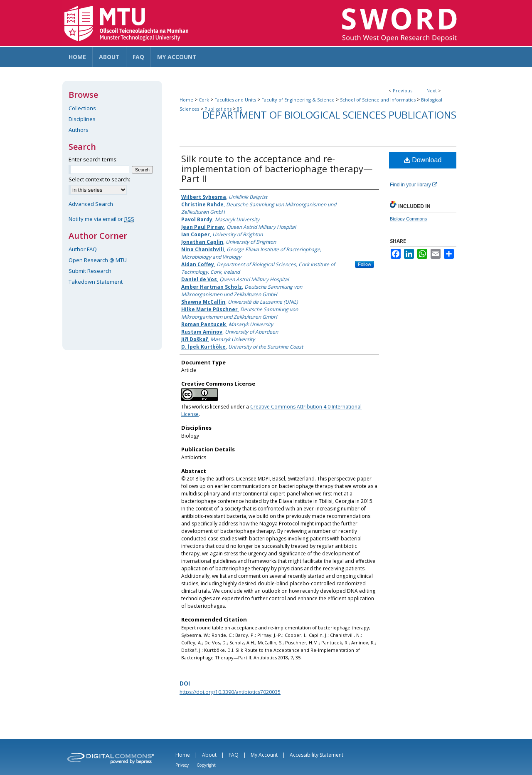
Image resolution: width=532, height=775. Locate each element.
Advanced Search (91, 204)
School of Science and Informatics (378, 100)
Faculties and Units (235, 100)
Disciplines (82, 119)
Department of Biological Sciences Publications (329, 115)
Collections (82, 108)
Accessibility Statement (316, 755)
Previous (403, 90)
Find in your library (414, 185)
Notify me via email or (101, 219)
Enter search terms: (93, 159)
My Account (264, 755)
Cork (204, 100)
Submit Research (90, 271)
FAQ (234, 755)
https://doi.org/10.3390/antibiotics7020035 (230, 692)
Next (432, 90)
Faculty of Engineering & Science (298, 100)
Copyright (206, 765)
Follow (365, 264)
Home (186, 100)
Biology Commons (408, 219)
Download (423, 160)
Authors (79, 130)
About (209, 755)
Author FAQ (83, 249)
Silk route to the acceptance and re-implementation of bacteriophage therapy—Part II (277, 168)
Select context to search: (99, 179)
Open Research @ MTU (98, 260)
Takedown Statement (96, 282)
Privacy (182, 765)
